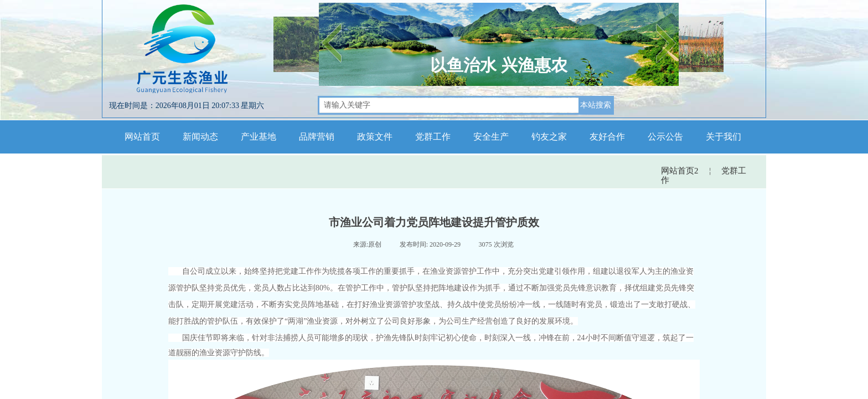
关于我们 (724, 137)
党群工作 (433, 137)
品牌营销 (317, 137)
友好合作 (607, 137)
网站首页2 (680, 171)
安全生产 (491, 137)
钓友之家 (549, 137)
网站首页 (142, 137)
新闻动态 (200, 137)
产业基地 (259, 137)
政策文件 (375, 137)
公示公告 (665, 137)
